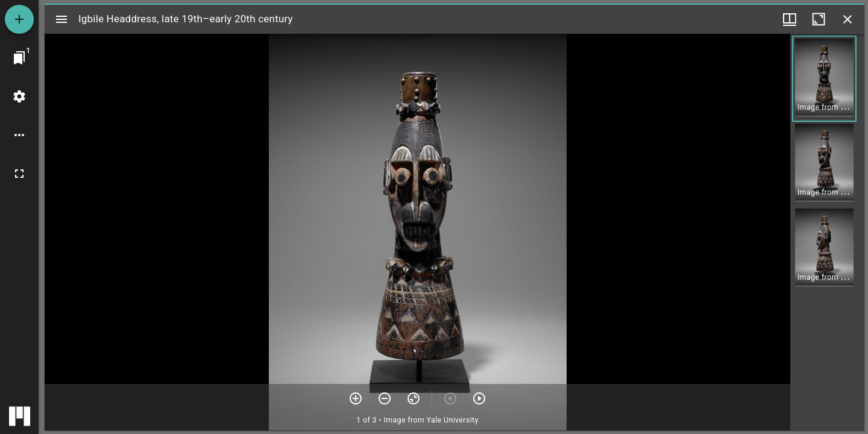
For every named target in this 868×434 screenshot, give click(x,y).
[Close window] (848, 19)
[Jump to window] (19, 58)
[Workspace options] (19, 135)
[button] (824, 79)
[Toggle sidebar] (61, 19)
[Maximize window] (819, 19)
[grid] (827, 232)
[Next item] (479, 398)
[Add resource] (19, 19)
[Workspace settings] (19, 96)
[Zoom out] (385, 398)
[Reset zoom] (414, 398)
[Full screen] (19, 174)
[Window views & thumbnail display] (790, 19)
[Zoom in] (356, 398)
